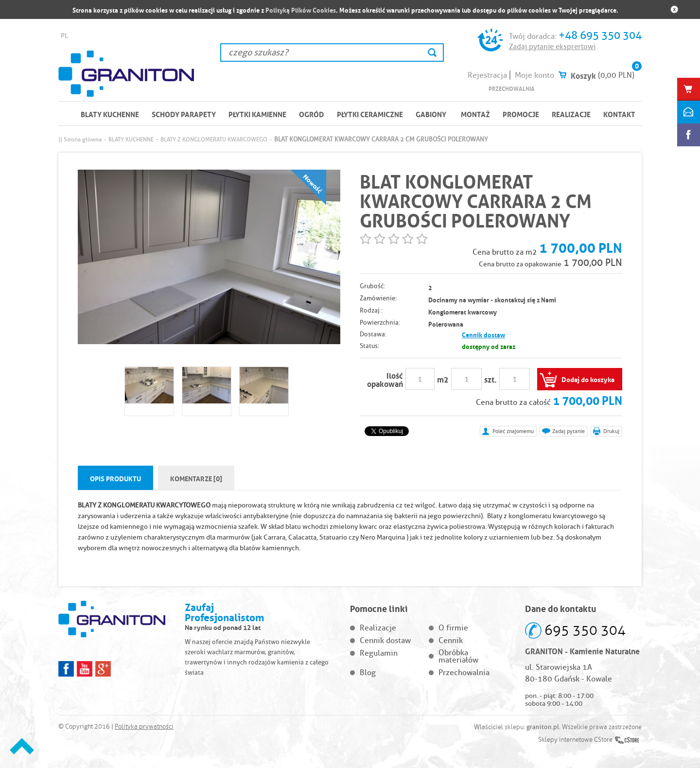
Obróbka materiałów (458, 656)
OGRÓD (312, 114)
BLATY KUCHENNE (110, 114)
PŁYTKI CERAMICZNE (370, 114)
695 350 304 (585, 630)
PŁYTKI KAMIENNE (257, 114)
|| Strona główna (80, 139)
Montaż (475, 114)
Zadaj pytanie (569, 431)
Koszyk (583, 75)
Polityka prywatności (144, 727)
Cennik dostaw (483, 334)
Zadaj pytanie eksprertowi (552, 47)
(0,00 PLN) (616, 75)
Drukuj (611, 431)
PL (64, 35)
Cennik (451, 640)
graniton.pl (543, 727)
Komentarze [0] (196, 478)
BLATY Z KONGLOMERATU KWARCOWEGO (214, 139)
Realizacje (571, 114)
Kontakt (619, 114)
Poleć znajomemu (513, 431)
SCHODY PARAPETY (184, 114)
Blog (368, 672)
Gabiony (431, 114)
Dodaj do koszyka (588, 379)
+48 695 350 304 (600, 35)
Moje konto (534, 75)
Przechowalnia (512, 88)
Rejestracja (487, 75)
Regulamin (379, 653)
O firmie (453, 628)
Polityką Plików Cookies (301, 9)
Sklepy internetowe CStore (575, 740)
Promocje (521, 114)
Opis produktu (115, 478)
